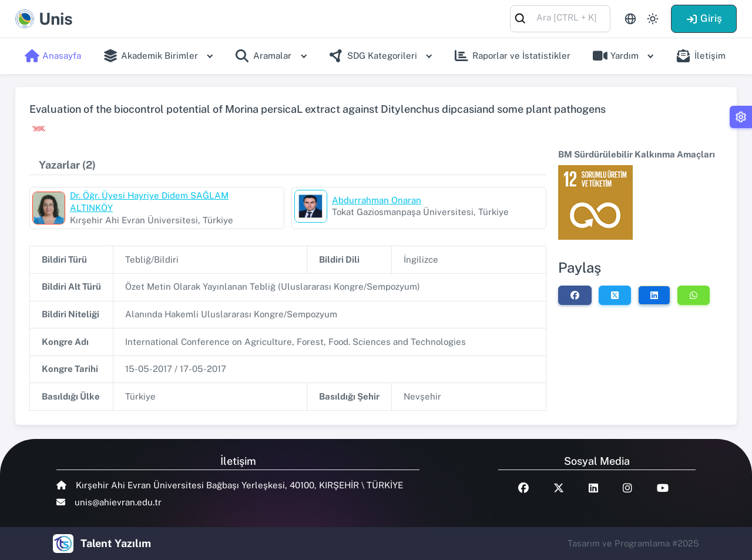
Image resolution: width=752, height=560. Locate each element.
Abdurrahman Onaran (377, 200)
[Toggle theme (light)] (653, 19)
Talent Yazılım (116, 543)
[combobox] (560, 18)
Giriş (704, 18)
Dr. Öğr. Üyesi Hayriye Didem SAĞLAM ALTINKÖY (149, 202)
